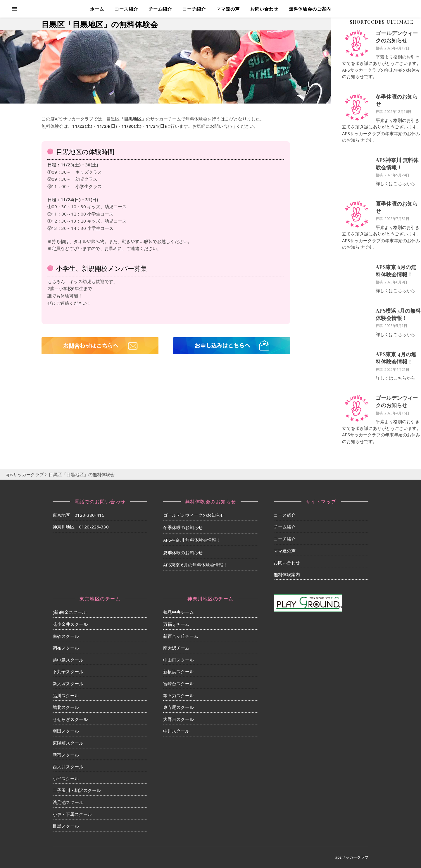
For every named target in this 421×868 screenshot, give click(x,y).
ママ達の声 (228, 9)
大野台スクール (178, 719)
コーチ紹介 (194, 9)
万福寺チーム (176, 624)
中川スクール (176, 731)
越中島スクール (68, 660)
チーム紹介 (160, 9)
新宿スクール (66, 755)
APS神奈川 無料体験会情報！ (397, 164)
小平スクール (66, 779)
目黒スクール (66, 826)
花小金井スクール (70, 624)
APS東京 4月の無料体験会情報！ (396, 358)
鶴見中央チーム (178, 612)
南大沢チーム (176, 648)
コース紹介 (126, 9)
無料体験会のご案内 (310, 9)
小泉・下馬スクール (72, 814)
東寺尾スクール (178, 707)
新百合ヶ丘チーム (181, 636)
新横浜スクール (178, 671)
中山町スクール (178, 660)
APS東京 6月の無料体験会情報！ (396, 271)
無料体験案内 (287, 574)
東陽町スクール (68, 743)
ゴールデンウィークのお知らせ (397, 37)
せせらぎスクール (70, 719)
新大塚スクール (68, 683)
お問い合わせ (264, 9)
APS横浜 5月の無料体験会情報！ (398, 314)
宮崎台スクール (178, 683)
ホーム (97, 9)
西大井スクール (68, 767)
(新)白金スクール (69, 612)
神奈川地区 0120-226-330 (81, 527)
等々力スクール (178, 695)
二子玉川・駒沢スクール (77, 790)
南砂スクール (66, 636)
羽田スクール (66, 731)
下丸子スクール (68, 671)
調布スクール (66, 648)
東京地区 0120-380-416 (78, 515)
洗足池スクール (68, 802)
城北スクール (66, 707)
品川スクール (66, 695)
